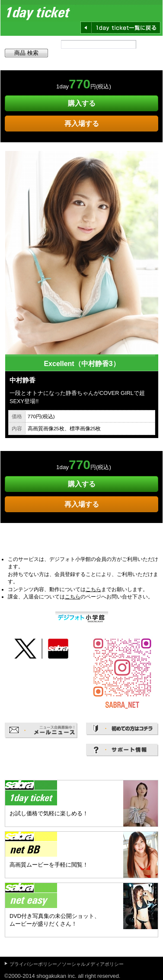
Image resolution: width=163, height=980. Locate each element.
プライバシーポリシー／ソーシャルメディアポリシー (67, 964)
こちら (93, 589)
